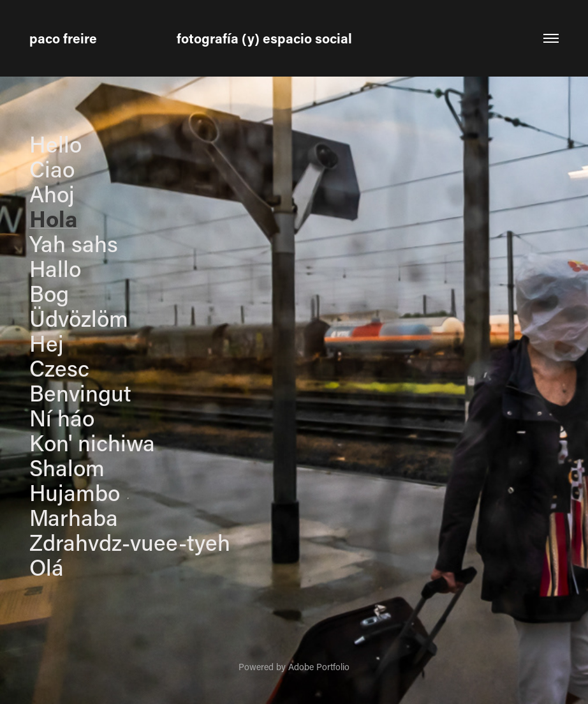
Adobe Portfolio (319, 667)
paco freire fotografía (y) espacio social (191, 38)
